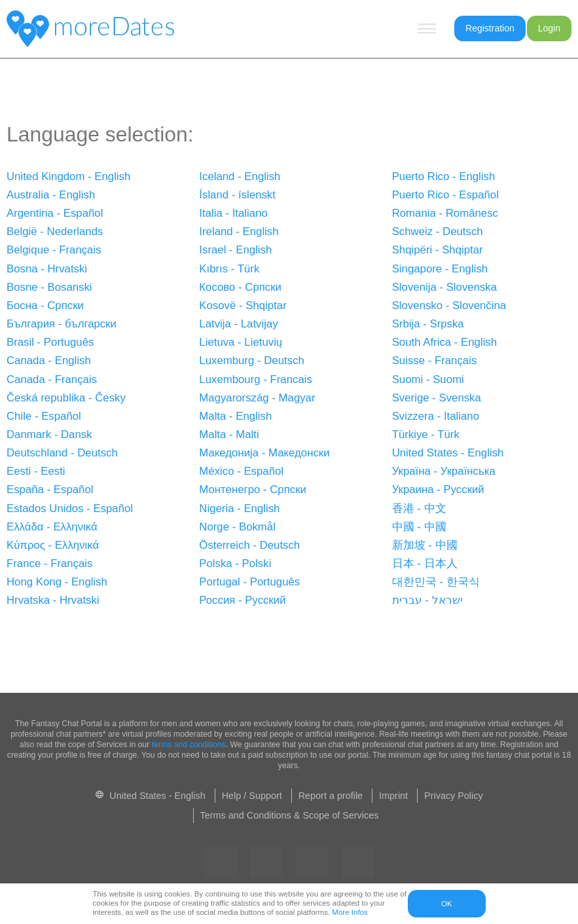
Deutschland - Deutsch (62, 453)
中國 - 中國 (419, 527)
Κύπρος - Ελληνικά (53, 545)
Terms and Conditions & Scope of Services (290, 815)
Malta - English (235, 416)
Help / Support (252, 796)
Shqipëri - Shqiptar (438, 250)
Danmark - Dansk (49, 434)
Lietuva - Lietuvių (241, 342)
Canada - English (49, 360)
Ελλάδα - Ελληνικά (52, 527)
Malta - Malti (229, 434)
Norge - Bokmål (237, 527)
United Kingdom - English (68, 176)
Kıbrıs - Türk (229, 269)
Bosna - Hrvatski (47, 269)
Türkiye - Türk (426, 434)
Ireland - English (239, 231)
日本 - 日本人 (425, 564)
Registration (490, 28)
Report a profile (331, 796)
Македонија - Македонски (264, 453)
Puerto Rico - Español (445, 195)
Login (549, 28)
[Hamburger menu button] (427, 29)
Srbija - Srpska (428, 324)
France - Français (50, 564)
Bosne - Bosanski (49, 287)
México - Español (241, 471)
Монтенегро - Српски (253, 490)
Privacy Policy (454, 796)
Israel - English (235, 250)
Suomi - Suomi (428, 379)
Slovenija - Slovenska (444, 287)
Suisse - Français (435, 360)
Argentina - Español (55, 213)
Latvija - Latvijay (238, 324)
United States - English (448, 453)
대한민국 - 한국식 (436, 582)
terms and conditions (189, 745)
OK (447, 904)
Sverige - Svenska (437, 398)
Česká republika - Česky (66, 398)
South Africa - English (444, 342)
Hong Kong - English (57, 582)
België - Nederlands (55, 231)
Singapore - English (440, 269)
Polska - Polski (235, 564)
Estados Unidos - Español (70, 508)
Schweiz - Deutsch (438, 231)
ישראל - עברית (427, 600)
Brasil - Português (50, 342)
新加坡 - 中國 (425, 545)
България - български (62, 324)
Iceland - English (240, 176)
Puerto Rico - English (444, 176)
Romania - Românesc (445, 213)
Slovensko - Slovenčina (449, 305)
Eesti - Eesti (36, 471)
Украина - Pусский (438, 490)
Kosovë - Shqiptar (243, 305)
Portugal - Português (249, 582)
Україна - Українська (444, 471)
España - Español (50, 490)
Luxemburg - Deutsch (251, 360)
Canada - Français (52, 379)
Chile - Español (44, 416)
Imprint (393, 796)
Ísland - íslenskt (237, 195)
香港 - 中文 (419, 508)
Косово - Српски (240, 287)
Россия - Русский (242, 600)
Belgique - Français (54, 250)
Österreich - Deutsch (249, 545)
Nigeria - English (239, 508)
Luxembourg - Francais (256, 379)
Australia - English (51, 195)
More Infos (350, 912)
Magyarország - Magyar (257, 398)
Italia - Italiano (233, 213)
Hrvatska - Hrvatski (53, 600)
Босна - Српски (45, 305)
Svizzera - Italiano (436, 416)
